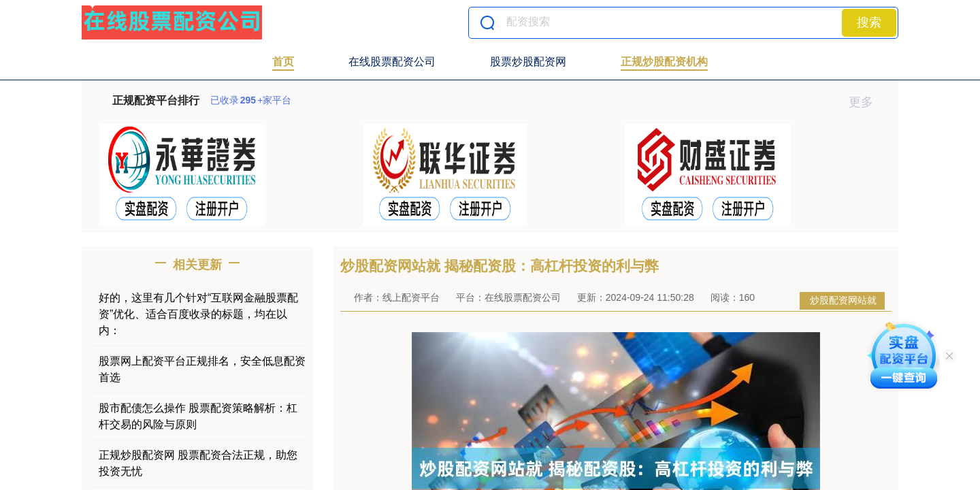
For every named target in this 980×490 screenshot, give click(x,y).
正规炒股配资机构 (664, 62)
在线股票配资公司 (392, 62)
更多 (867, 102)
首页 (283, 62)
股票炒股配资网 (528, 62)
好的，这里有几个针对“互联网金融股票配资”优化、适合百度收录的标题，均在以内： (198, 314)
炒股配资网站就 (843, 300)
